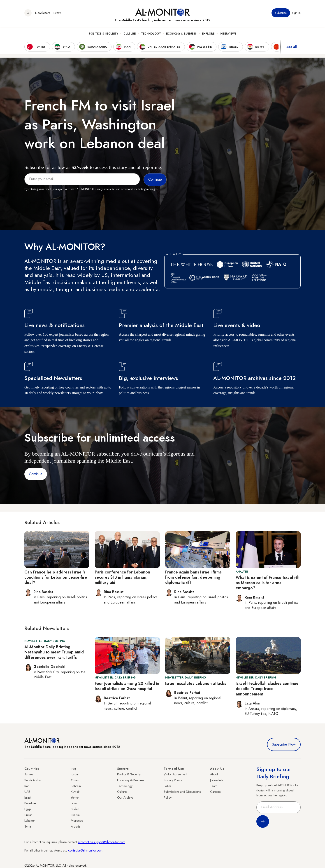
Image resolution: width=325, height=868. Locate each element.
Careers (215, 792)
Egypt (28, 809)
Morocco (77, 821)
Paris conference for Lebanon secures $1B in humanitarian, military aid (122, 577)
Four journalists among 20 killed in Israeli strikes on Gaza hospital (127, 686)
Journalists (216, 780)
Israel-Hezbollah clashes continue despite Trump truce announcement (267, 689)
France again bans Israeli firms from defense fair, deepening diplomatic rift (193, 577)
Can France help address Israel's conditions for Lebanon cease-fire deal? (56, 577)
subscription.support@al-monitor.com (102, 842)
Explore (208, 34)
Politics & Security (103, 34)
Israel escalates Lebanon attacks (196, 683)
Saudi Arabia (33, 780)
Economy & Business (181, 34)
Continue (36, 474)
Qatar (28, 815)
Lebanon (30, 821)
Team (214, 786)
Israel (28, 798)
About (214, 774)
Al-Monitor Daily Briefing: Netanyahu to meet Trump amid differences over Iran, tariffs (54, 652)
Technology (151, 34)
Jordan (75, 774)
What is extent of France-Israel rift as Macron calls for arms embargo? (268, 583)
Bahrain (76, 786)
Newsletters (43, 13)
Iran (27, 786)
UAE (27, 792)
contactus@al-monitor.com (85, 850)
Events (57, 13)
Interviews (228, 34)
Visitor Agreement (175, 774)
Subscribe (281, 13)
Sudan (75, 809)
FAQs (167, 786)
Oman (75, 780)
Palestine (30, 803)
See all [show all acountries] (292, 47)
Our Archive (125, 798)
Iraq (73, 769)
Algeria (76, 826)
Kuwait (75, 792)
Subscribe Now (284, 744)
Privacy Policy (173, 780)
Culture (130, 34)
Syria (28, 826)
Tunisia (75, 815)
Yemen (75, 798)
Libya (74, 803)
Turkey (29, 774)
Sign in (296, 13)
